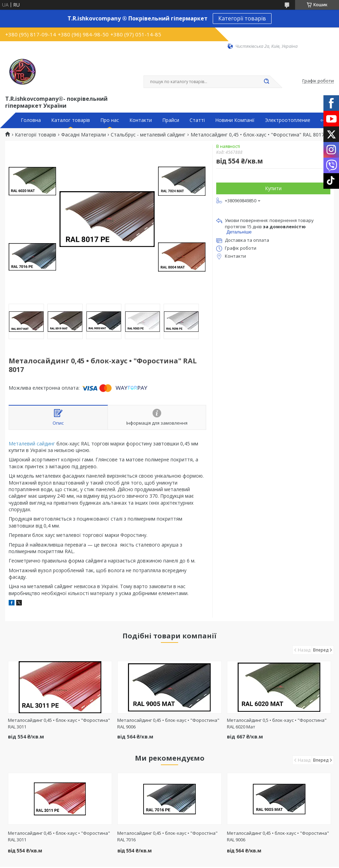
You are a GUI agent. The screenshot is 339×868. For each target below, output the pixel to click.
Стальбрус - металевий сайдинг (148, 135)
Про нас (110, 120)
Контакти (141, 120)
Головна (31, 120)
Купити (273, 188)
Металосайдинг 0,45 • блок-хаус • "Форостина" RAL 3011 (59, 836)
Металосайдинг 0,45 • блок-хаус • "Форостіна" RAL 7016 (167, 836)
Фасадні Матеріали (84, 135)
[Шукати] (266, 82)
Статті (197, 120)
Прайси (171, 120)
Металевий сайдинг (32, 444)
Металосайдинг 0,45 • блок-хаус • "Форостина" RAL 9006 (278, 836)
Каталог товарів (71, 120)
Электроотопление (288, 120)
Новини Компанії (235, 120)
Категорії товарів (242, 18)
